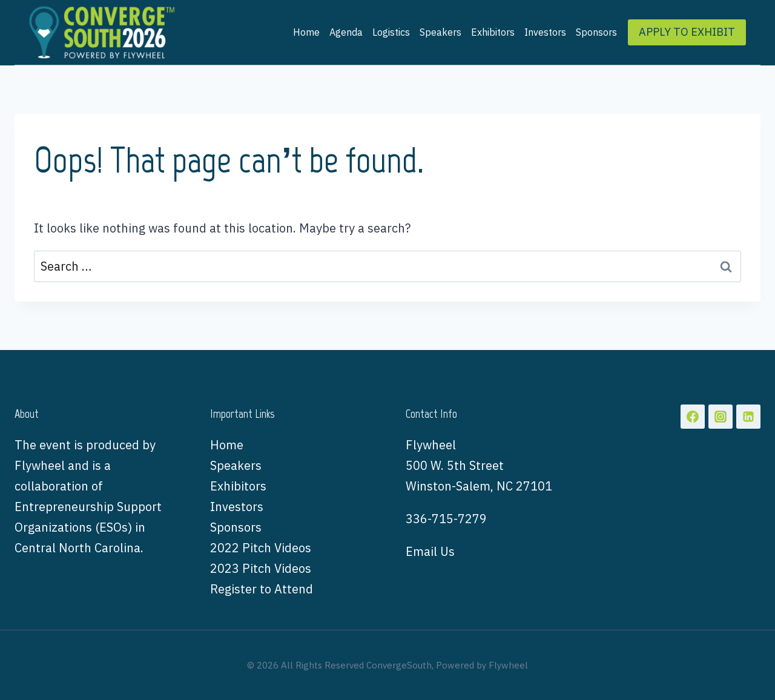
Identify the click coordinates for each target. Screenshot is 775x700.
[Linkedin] (748, 417)
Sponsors (596, 32)
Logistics (391, 32)
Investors (545, 32)
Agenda (346, 32)
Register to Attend (262, 589)
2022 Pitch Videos (261, 548)
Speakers (440, 32)
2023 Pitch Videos (261, 568)
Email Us (430, 551)
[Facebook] (693, 417)
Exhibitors (493, 32)
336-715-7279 (446, 519)
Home (306, 32)
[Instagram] (721, 417)
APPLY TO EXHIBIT (687, 32)
